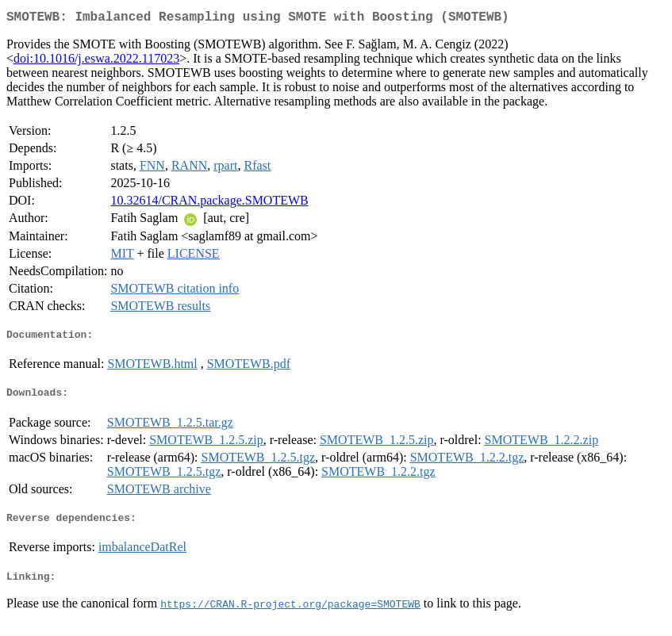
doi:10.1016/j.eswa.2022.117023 (96, 61)
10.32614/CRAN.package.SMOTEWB (209, 203)
